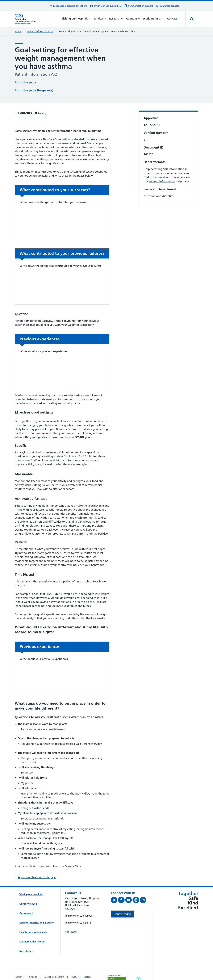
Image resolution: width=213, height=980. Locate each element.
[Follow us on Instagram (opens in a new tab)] (136, 900)
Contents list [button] (31, 113)
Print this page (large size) (34, 90)
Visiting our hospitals (76, 19)
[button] (68, 6)
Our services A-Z (28, 904)
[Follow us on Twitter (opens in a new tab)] (114, 900)
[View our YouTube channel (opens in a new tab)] (129, 900)
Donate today (122, 914)
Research (116, 19)
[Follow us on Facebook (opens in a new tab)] (122, 900)
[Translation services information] (167, 6)
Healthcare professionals (33, 932)
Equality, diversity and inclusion (37, 923)
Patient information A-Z (40, 31)
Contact (173, 19)
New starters (26, 951)
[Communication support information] (139, 6)
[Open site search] (192, 19)
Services (100, 19)
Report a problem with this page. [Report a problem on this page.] (37, 877)
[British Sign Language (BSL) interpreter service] (106, 6)
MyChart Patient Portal (32, 942)
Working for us (154, 19)
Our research (26, 913)
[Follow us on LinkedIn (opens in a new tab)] (143, 900)
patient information (162, 181)
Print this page (26, 82)
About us (133, 19)
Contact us (71, 932)
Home (18, 31)
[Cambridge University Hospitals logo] (30, 19)
